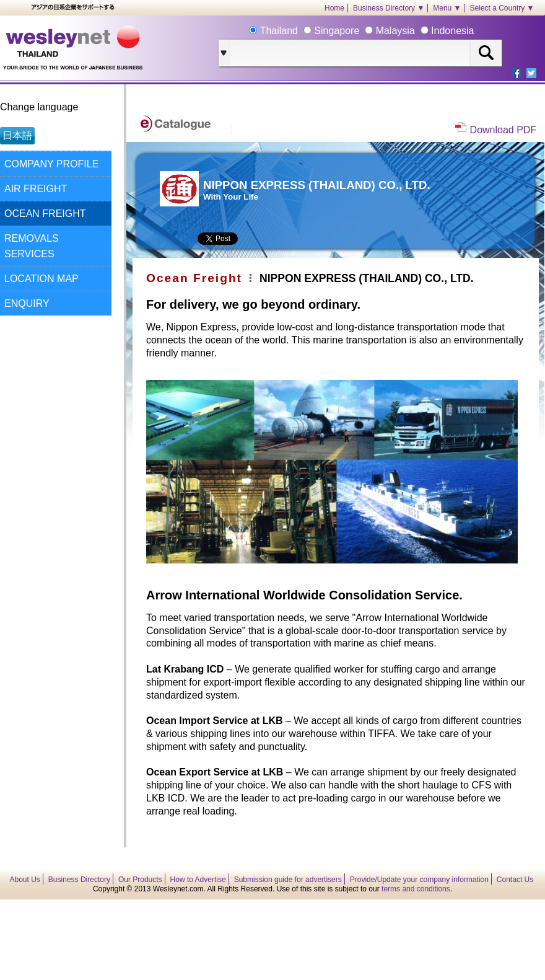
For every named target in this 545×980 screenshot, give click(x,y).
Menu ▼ (447, 8)
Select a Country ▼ (502, 8)
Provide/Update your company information (419, 880)
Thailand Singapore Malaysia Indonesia (365, 31)
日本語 (17, 135)
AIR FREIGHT (36, 189)
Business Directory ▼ (389, 8)
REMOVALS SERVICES (32, 246)
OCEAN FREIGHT (45, 214)
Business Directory (79, 880)
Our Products (140, 880)
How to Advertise (198, 880)
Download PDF (504, 130)
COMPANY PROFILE (51, 164)
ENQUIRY (27, 303)
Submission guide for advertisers (288, 880)
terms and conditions (416, 889)
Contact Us (515, 880)
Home (334, 8)
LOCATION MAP (41, 279)
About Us (25, 880)
